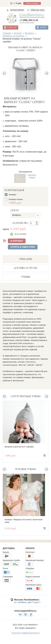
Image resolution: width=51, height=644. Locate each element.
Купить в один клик (23, 247)
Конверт (11, 195)
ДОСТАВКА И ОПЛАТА (26, 268)
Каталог (18, 33)
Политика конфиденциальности (26, 633)
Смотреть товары (32, 176)
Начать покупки (32, 3)
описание (26, 259)
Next (47, 73)
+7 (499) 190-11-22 (29, 20)
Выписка (29, 33)
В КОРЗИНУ (17, 241)
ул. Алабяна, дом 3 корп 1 (27, 602)
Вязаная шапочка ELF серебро (19, 447)
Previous (4, 73)
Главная (7, 33)
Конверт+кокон (20, 201)
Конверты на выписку (14, 36)
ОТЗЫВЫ (26, 277)
